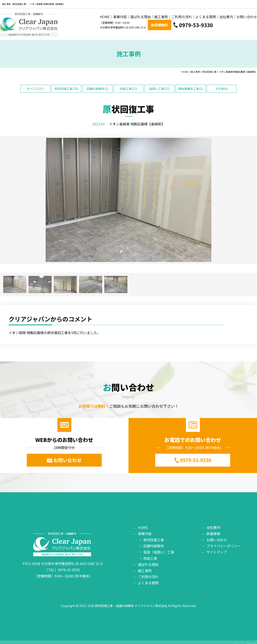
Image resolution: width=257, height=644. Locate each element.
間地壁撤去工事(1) (191, 86)
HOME (105, 30)
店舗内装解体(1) (97, 86)
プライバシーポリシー (224, 543)
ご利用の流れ (182, 30)
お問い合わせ (247, 30)
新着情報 (213, 531)
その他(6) (222, 86)
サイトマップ (217, 549)
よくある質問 (206, 30)
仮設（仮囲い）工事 (159, 549)
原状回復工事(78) (66, 86)
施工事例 (161, 30)
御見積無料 (204, 17)
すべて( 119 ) (35, 86)
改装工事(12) (128, 86)
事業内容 (120, 30)
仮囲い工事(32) (160, 86)
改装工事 (150, 555)
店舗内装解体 (154, 543)
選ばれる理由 (140, 30)
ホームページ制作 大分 (245, 641)
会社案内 (226, 30)
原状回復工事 (154, 537)
